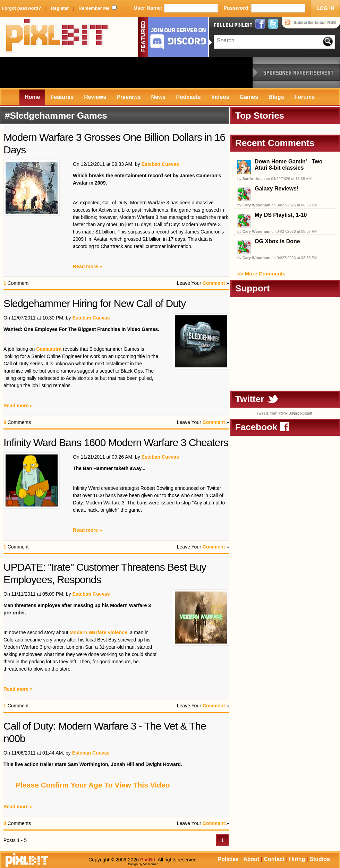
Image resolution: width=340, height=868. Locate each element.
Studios (320, 859)
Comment (214, 283)
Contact (274, 859)
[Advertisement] (126, 73)
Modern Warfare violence (99, 632)
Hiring (297, 859)
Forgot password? (21, 8)
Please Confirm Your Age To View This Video (93, 785)
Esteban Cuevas (160, 164)
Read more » (87, 266)
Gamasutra (49, 349)
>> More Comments (261, 274)
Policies (228, 859)
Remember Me (94, 8)
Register (60, 8)
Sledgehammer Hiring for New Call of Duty (95, 303)
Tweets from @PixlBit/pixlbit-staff (284, 413)
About (251, 859)
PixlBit (57, 37)
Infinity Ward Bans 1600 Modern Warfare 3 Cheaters (116, 442)
